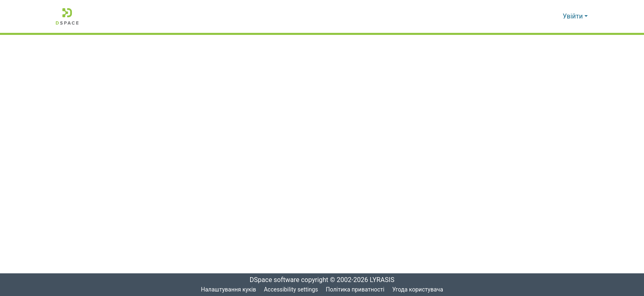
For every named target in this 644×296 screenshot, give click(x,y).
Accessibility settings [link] (290, 290)
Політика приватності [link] (355, 290)
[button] (67, 16)
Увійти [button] (574, 16)
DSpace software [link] (272, 280)
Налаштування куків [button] (228, 290)
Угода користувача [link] (418, 290)
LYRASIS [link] (384, 280)
